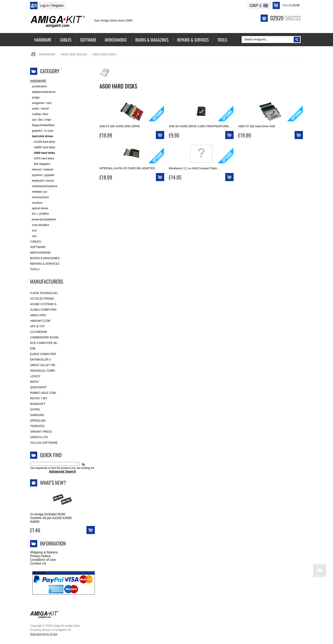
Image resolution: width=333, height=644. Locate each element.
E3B (33, 349)
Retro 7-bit (39, 398)
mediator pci (39, 192)
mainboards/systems (44, 186)
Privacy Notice (40, 556)
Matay (35, 382)
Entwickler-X (41, 360)
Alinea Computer (43, 310)
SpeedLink (38, 421)
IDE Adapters (40, 164)
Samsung (37, 415)
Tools (35, 269)
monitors (36, 203)
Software (38, 247)
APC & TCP (37, 326)
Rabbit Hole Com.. (44, 393)
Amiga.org (38, 315)
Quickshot (38, 387)
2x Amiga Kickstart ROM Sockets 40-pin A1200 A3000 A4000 (51, 518)
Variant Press (41, 432)
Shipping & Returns (44, 552)
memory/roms (39, 197)
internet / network (42, 170)
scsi (33, 231)
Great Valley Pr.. (43, 365)
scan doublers (40, 225)
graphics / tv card (42, 131)
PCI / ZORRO (39, 214)
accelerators (39, 87)
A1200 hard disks (43, 142)
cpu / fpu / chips (41, 120)
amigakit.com (40, 321)
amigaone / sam (41, 103)
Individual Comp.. (43, 371)
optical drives (39, 208)
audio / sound (39, 109)
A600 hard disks (43, 153)
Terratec (37, 426)
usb (33, 236)
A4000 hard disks (43, 147)
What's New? (53, 483)
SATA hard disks (42, 159)
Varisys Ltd (39, 437)
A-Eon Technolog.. (44, 293)
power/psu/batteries (43, 220)
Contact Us (38, 563)
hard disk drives (74, 55)
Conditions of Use (43, 560)
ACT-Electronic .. (43, 299)
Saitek (35, 410)
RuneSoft (38, 404)
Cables (35, 242)
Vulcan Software (44, 443)
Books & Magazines (45, 258)
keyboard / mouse (42, 181)
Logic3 (35, 376)
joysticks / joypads (42, 175)
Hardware (47, 55)
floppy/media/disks (42, 125)
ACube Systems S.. (44, 304)
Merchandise (40, 253)
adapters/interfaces (43, 92)
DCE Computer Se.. (44, 343)
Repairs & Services (45, 264)
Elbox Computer (43, 354)
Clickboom (38, 332)
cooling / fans (39, 114)
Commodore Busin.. (45, 337)
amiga (35, 98)
